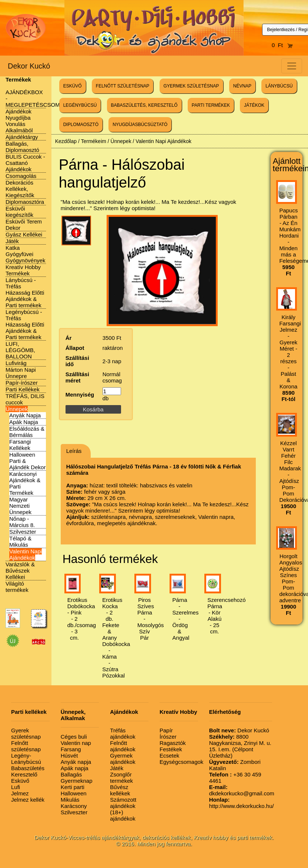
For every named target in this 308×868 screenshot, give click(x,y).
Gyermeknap (77, 781)
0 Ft (282, 45)
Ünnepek (17, 409)
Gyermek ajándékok (123, 759)
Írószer (168, 737)
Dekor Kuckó (29, 66)
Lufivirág (16, 363)
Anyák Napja (25, 415)
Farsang (71, 749)
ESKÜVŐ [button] (73, 86)
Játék (12, 241)
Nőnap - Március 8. (22, 522)
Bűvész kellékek (120, 790)
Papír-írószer (22, 383)
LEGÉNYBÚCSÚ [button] (80, 105)
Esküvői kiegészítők (19, 212)
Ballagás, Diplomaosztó (22, 147)
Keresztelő (24, 774)
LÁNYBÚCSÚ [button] (279, 86)
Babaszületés (28, 768)
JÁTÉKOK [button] (254, 105)
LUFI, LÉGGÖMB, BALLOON (20, 350)
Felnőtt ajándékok (123, 746)
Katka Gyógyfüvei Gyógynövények (26, 254)
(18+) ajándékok (123, 815)
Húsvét (69, 756)
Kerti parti (73, 787)
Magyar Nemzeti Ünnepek (20, 506)
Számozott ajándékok (123, 803)
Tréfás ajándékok (123, 733)
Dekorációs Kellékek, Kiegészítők (20, 189)
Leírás (74, 451)
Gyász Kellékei (24, 234)
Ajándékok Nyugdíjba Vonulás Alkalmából (19, 121)
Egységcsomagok (181, 762)
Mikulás (70, 800)
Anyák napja (76, 762)
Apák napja (75, 768)
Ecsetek (169, 756)
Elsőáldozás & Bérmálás (27, 432)
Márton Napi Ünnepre (21, 373)
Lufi (16, 787)
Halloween (74, 793)
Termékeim (93, 141)
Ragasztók (173, 743)
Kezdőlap (66, 141)
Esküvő (20, 781)
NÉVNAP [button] (242, 86)
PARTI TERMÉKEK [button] (211, 105)
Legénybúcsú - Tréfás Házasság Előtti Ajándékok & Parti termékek (25, 324)
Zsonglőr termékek (121, 778)
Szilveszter (23, 532)
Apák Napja (24, 422)
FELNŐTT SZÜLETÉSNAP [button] (123, 86)
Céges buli (74, 737)
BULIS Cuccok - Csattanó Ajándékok (25, 163)
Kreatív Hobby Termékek (23, 270)
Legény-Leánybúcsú (26, 759)
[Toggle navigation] (292, 66)
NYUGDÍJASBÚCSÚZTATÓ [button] (140, 125)
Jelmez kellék (28, 800)
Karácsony (74, 806)
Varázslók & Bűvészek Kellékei (20, 571)
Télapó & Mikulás (20, 541)
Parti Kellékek (23, 389)
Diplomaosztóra (25, 202)
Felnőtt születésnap (26, 746)
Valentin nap (76, 743)
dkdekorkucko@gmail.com (242, 790)
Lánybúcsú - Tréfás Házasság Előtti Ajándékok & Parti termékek (25, 293)
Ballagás (71, 774)
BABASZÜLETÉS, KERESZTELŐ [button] (144, 105)
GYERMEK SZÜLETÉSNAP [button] (191, 86)
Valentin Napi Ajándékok (26, 554)
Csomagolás (21, 176)
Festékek (171, 749)
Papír (166, 730)
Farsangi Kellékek (20, 445)
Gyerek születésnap (26, 733)
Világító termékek (17, 587)
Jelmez (20, 793)
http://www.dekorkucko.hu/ (242, 803)
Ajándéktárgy (22, 137)
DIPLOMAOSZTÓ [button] (81, 125)
